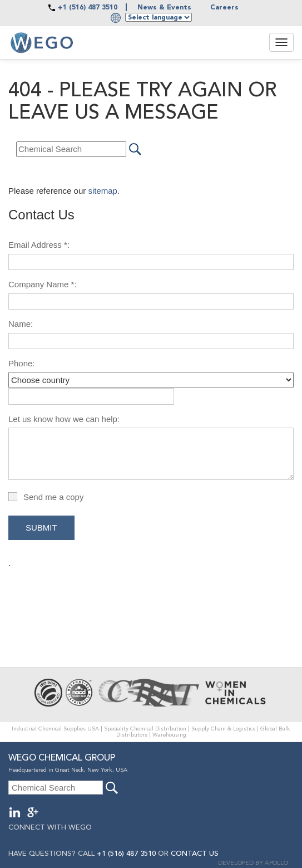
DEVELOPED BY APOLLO (253, 863)
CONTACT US (195, 854)
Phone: (22, 363)
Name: (21, 324)
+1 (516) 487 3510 (88, 8)
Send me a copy (53, 497)
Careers (224, 8)
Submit (41, 528)
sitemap (103, 191)
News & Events (164, 8)
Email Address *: (39, 245)
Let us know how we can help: (64, 419)
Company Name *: (43, 284)
